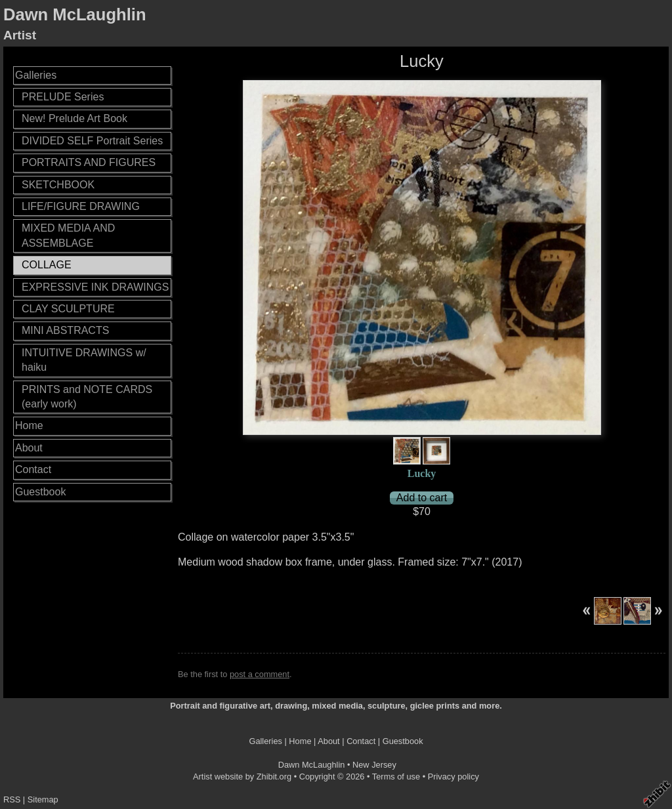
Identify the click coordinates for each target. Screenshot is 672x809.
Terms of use (396, 777)
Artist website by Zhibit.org (242, 777)
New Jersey (374, 765)
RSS (12, 799)
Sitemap (43, 799)
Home (29, 425)
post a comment (260, 674)
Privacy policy (453, 777)
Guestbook (40, 492)
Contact (33, 469)
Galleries (36, 75)
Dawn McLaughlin (75, 14)
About (29, 448)
